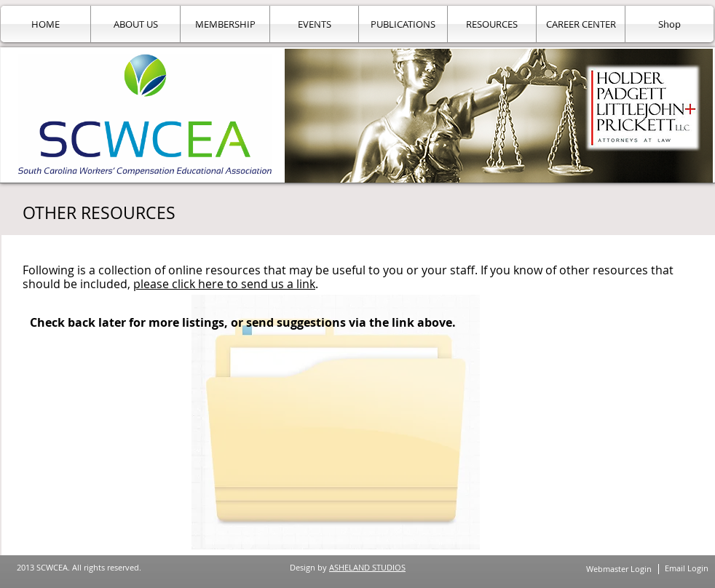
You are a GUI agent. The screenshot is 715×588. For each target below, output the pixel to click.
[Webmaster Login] (619, 569)
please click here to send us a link (224, 284)
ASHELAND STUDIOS (367, 567)
